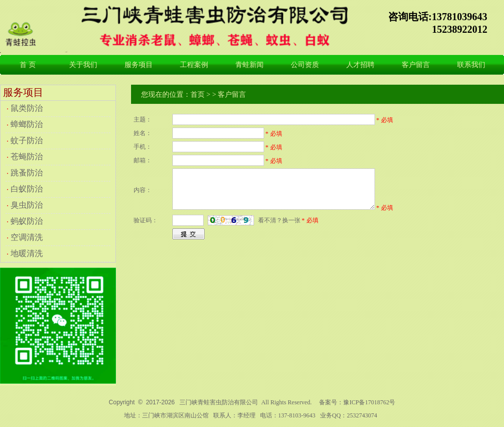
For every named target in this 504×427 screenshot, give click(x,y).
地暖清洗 (27, 253)
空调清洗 (27, 237)
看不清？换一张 (279, 220)
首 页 (28, 65)
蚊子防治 (27, 140)
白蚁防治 (27, 189)
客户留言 (416, 65)
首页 (198, 95)
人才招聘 (360, 65)
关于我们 (83, 65)
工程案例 (194, 65)
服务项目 (139, 65)
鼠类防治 (27, 108)
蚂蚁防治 (27, 221)
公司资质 (305, 65)
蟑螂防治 (27, 124)
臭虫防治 (27, 205)
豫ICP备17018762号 (369, 402)
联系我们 (471, 65)
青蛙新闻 (249, 65)
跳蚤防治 (27, 173)
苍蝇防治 (27, 157)
